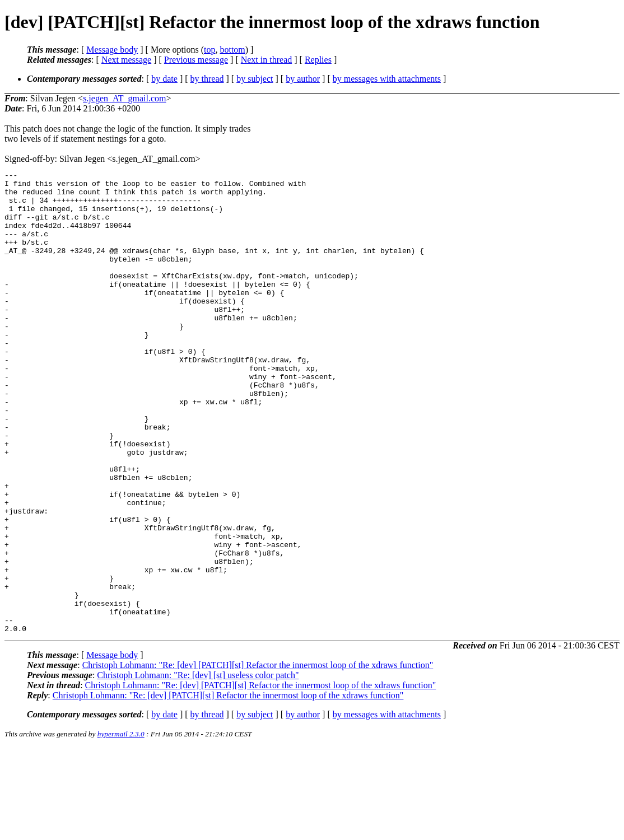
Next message (126, 60)
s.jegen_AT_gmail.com (124, 98)
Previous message (196, 60)
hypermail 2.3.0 (121, 826)
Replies (318, 60)
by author (303, 79)
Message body (112, 50)
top (209, 50)
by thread (207, 79)
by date (164, 79)
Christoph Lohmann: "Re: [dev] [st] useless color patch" (198, 767)
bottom (232, 50)
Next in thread (267, 60)
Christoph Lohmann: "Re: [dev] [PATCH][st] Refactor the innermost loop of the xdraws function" (258, 757)
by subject (255, 79)
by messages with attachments (387, 79)
